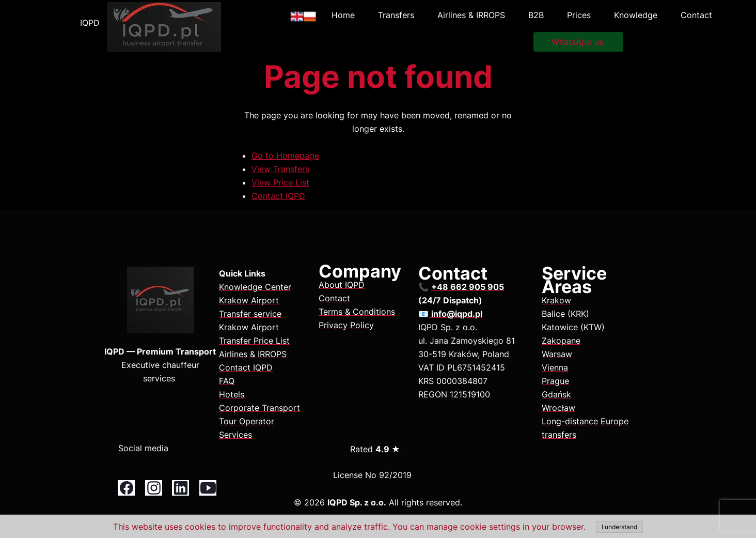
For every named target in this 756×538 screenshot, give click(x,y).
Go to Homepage (285, 156)
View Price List (280, 182)
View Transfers (280, 169)
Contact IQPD (278, 196)
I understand (619, 527)
